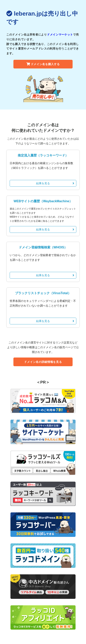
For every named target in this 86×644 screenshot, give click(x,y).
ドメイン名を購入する (43, 64)
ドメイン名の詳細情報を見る (43, 362)
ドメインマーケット (60, 35)
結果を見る (55, 183)
